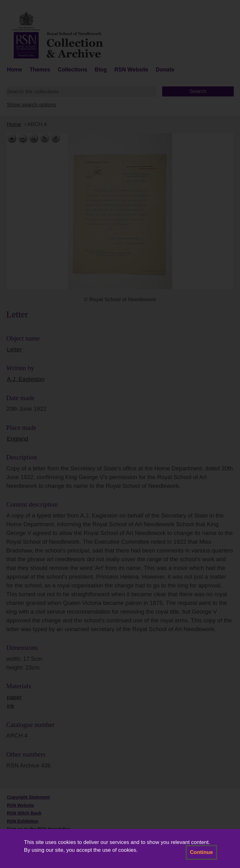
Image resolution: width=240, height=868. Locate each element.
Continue (202, 852)
